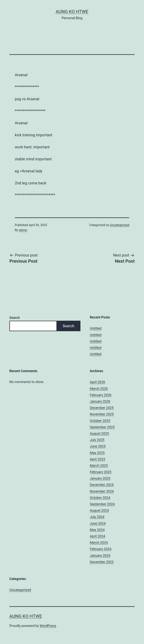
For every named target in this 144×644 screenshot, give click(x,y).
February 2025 (101, 472)
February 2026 (101, 395)
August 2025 (99, 433)
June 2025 (98, 446)
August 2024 (99, 510)
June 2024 (98, 523)
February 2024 (101, 549)
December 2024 (102, 485)
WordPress (48, 626)
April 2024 (97, 536)
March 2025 (99, 466)
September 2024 (102, 504)
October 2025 (100, 421)
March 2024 (99, 543)
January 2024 (100, 555)
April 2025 (97, 459)
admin (23, 230)
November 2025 (102, 414)
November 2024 (102, 491)
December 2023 (102, 562)
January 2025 (100, 478)
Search (15, 318)
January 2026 (100, 401)
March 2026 (99, 389)
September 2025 (102, 427)
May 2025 (97, 453)
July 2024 (97, 517)
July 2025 (97, 440)
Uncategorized (120, 225)
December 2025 (102, 408)
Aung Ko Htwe (72, 12)
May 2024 (97, 530)
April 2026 (97, 382)
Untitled (96, 328)
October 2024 (100, 498)
